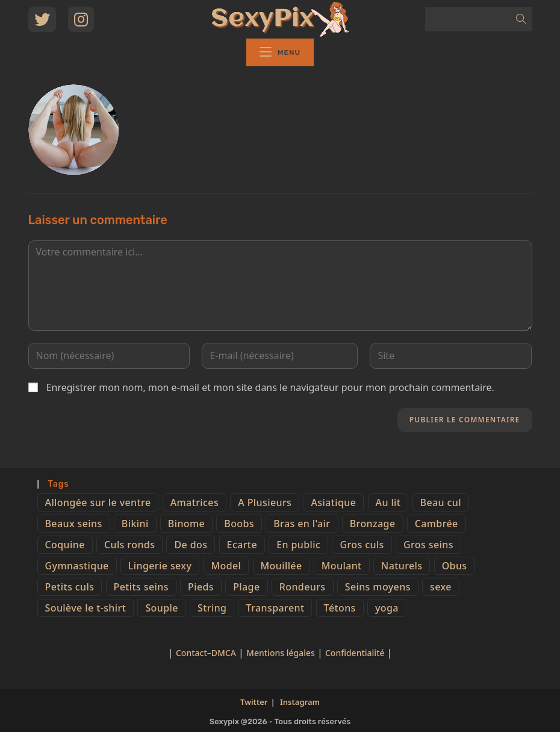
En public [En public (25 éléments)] (298, 545)
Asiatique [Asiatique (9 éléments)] (333, 502)
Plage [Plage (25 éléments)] (246, 587)
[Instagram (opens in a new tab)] (81, 19)
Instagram (300, 702)
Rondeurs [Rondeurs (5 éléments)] (303, 587)
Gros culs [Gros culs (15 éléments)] (362, 545)
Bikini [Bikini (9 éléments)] (135, 524)
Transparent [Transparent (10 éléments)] (275, 608)
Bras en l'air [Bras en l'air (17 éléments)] (302, 524)
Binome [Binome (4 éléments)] (186, 524)
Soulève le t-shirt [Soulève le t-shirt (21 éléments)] (86, 608)
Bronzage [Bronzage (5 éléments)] (373, 524)
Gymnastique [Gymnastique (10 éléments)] (77, 566)
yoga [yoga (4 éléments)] (387, 608)
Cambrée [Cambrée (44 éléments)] (437, 524)
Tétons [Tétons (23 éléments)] (340, 608)
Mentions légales (281, 653)
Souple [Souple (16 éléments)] (161, 608)
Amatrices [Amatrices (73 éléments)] (194, 502)
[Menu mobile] (280, 52)
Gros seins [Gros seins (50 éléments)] (428, 545)
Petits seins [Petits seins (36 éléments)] (141, 587)
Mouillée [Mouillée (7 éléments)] (282, 566)
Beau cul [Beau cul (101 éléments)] (441, 502)
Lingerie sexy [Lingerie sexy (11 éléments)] (160, 566)
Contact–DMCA (206, 653)
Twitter (254, 702)
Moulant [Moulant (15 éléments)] (342, 566)
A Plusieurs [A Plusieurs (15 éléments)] (265, 502)
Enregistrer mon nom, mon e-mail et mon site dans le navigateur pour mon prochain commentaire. (270, 387)
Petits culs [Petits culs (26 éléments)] (70, 587)
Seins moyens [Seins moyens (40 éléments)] (378, 587)
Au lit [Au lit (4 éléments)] (388, 502)
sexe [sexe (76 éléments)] (441, 587)
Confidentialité (356, 653)
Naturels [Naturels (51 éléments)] (402, 566)
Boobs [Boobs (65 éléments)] (239, 524)
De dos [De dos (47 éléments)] (191, 545)
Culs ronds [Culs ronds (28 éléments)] (129, 545)
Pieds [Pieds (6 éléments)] (201, 587)
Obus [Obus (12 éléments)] (455, 566)
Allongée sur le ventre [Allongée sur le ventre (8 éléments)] (98, 502)
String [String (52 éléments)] (212, 608)
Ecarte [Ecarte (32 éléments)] (242, 545)
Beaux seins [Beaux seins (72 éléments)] (74, 524)
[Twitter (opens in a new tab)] (42, 19)
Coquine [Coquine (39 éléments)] (65, 545)
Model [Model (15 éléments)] (226, 566)
